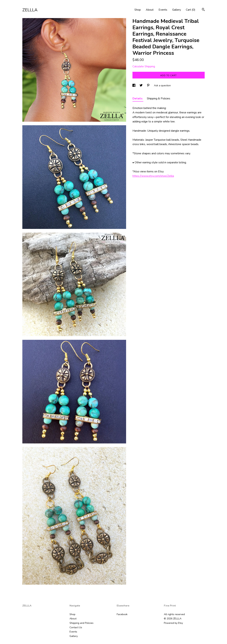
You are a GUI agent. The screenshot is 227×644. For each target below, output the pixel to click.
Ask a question (162, 85)
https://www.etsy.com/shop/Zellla (153, 176)
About (150, 10)
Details (138, 99)
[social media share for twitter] (141, 85)
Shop (138, 10)
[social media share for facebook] (134, 85)
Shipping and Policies (81, 623)
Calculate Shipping (144, 66)
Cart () (191, 10)
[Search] (203, 10)
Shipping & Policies (159, 99)
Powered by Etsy (173, 623)
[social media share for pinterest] (149, 85)
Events (163, 10)
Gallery (177, 10)
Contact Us (76, 627)
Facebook (122, 614)
